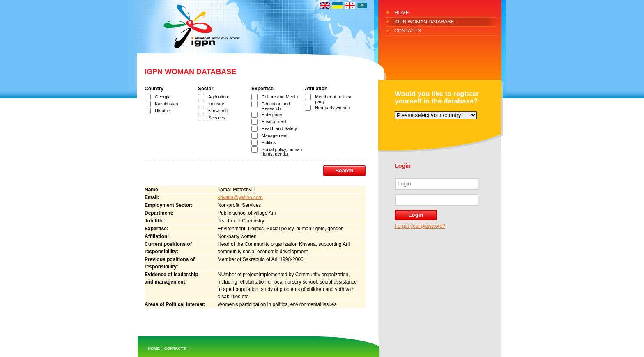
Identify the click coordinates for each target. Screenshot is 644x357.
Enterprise (272, 114)
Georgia (163, 97)
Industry (216, 104)
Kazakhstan (166, 104)
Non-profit (218, 111)
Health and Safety (279, 128)
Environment (274, 121)
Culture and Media (280, 97)
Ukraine (162, 111)
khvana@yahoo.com (240, 197)
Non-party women (332, 108)
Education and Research (276, 106)
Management (275, 135)
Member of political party (334, 99)
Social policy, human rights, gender (282, 152)
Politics (269, 142)
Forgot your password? (420, 226)
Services (217, 118)
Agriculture (219, 97)
